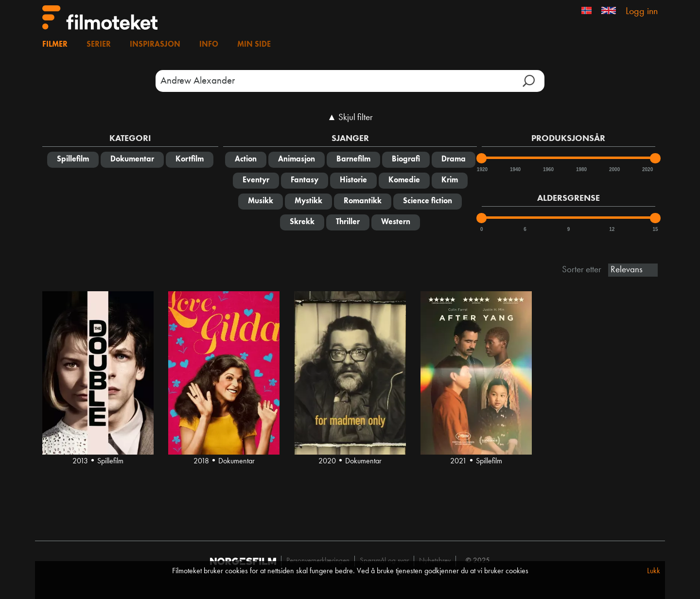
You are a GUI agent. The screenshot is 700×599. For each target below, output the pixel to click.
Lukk (654, 571)
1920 (482, 169)
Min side (254, 45)
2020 (647, 169)
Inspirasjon (155, 45)
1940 (515, 169)
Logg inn (642, 12)
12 (612, 229)
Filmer (55, 45)
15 (655, 229)
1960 (548, 169)
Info (209, 45)
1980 (581, 169)
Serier (99, 45)
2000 (614, 169)
